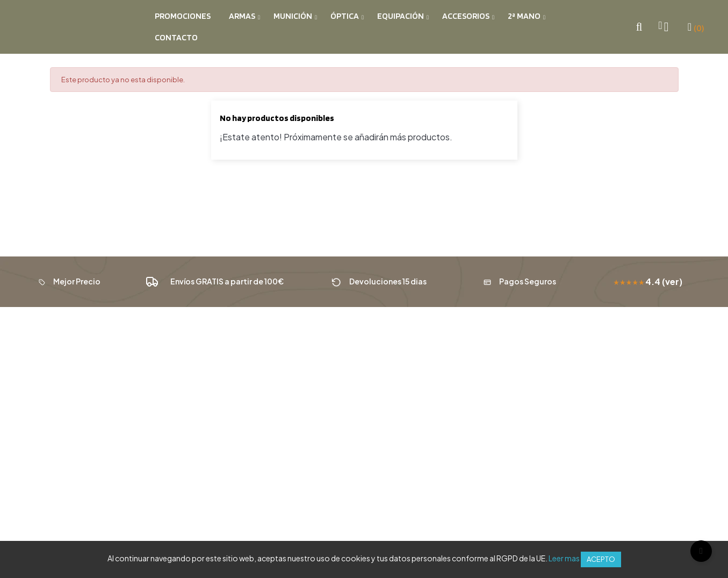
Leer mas (564, 558)
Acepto (601, 559)
